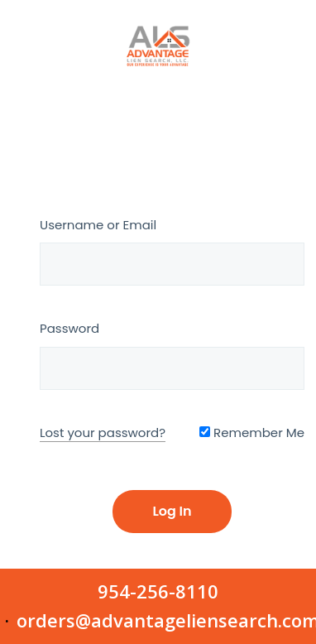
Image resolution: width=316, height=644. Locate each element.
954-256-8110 (158, 591)
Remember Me (252, 433)
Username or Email (98, 225)
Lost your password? (103, 433)
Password (69, 328)
